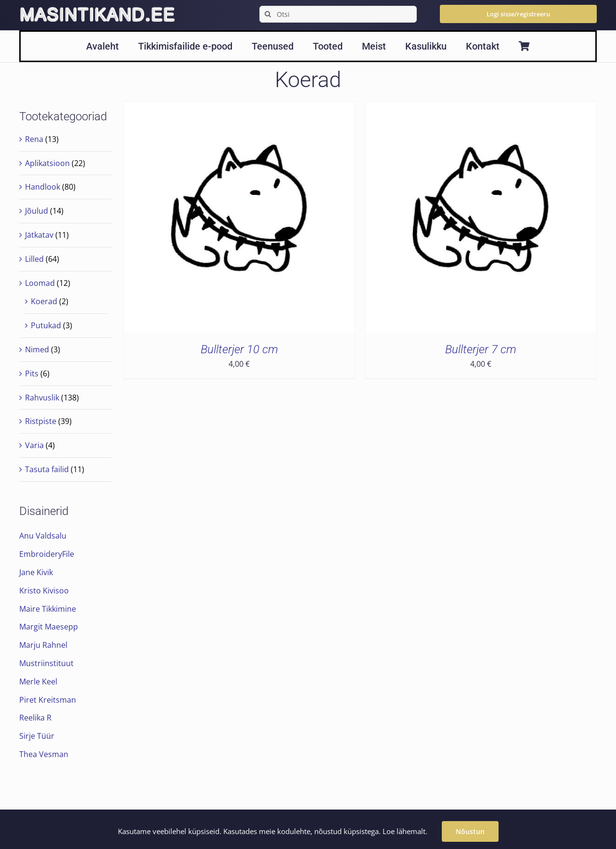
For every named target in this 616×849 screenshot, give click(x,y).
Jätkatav (39, 235)
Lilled (34, 259)
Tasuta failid (47, 469)
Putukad (46, 325)
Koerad (44, 301)
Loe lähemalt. (405, 831)
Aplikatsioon (47, 163)
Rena (34, 139)
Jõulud (37, 211)
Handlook (43, 187)
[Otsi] (338, 14)
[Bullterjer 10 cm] (239, 108)
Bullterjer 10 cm (239, 349)
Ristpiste (41, 421)
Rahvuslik (42, 398)
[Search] (268, 14)
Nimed (37, 349)
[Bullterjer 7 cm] (481, 108)
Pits (32, 373)
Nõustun (470, 831)
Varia (34, 445)
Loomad (40, 283)
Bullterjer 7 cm (481, 349)
